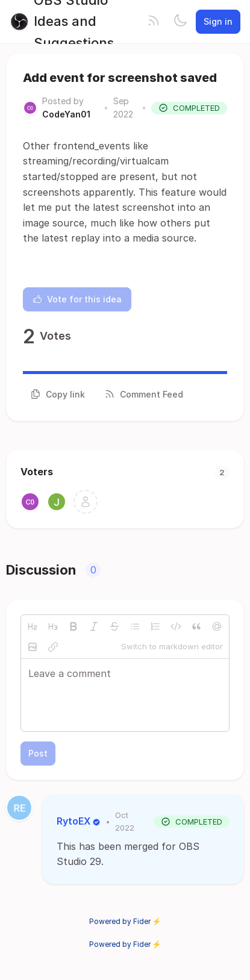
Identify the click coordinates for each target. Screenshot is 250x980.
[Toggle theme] (180, 22)
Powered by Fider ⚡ (125, 921)
